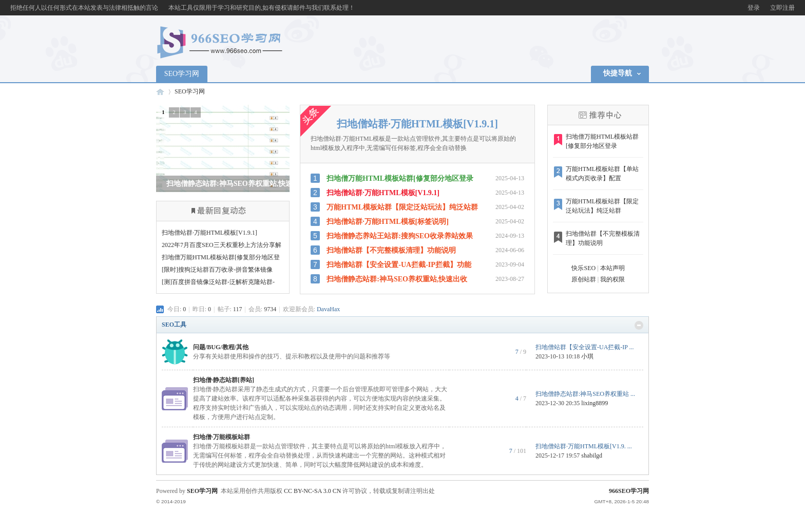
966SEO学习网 (160, 92)
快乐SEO (583, 268)
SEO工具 (174, 325)
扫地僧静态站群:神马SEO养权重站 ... (585, 394)
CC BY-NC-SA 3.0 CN (312, 491)
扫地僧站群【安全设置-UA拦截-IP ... (585, 347)
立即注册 (782, 8)
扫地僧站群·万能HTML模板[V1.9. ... (584, 446)
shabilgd (592, 455)
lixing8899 (595, 403)
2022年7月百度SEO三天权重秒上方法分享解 (222, 245)
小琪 (587, 356)
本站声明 (612, 268)
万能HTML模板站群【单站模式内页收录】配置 (602, 174)
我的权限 (612, 279)
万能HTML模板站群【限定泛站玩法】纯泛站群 (602, 206)
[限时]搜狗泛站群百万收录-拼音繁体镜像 (217, 270)
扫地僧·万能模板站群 (222, 437)
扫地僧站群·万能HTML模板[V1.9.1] (209, 233)
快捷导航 (618, 73)
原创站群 (584, 279)
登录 (754, 8)
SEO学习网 (182, 74)
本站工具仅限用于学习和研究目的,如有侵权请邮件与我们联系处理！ (262, 8)
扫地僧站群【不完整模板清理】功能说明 (603, 238)
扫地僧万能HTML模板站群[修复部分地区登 (221, 257)
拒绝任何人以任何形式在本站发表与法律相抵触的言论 (84, 8)
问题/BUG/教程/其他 (221, 347)
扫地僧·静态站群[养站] (224, 380)
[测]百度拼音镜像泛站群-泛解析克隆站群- (218, 282)
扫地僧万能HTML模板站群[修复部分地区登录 (602, 141)
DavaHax (328, 309)
